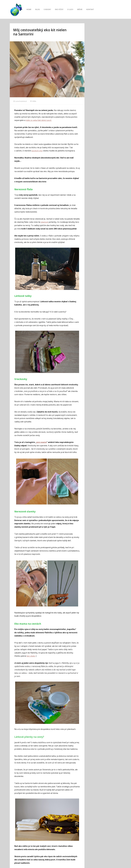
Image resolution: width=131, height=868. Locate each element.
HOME (29, 9)
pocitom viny (37, 151)
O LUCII (70, 9)
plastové (44, 222)
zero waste (41, 442)
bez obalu (31, 656)
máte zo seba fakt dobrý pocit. (39, 120)
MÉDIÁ (80, 9)
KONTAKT (90, 9)
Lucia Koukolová (20, 101)
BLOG (38, 9)
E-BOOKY (47, 9)
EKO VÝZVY (59, 9)
